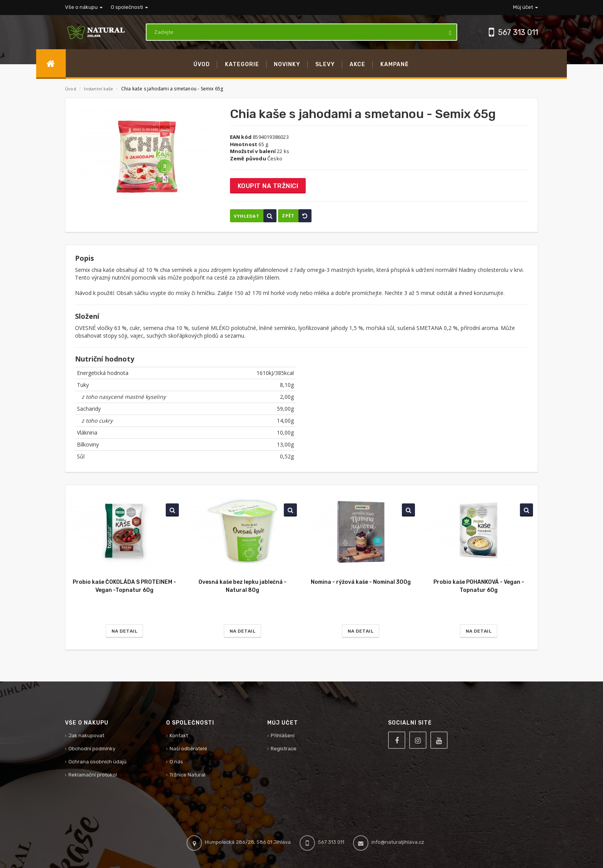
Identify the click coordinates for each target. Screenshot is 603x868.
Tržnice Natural (187, 775)
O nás (176, 762)
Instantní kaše (99, 89)
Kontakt (179, 736)
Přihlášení (283, 736)
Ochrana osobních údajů (97, 762)
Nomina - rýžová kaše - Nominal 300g (361, 582)
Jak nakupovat (86, 736)
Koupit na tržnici (268, 186)
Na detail (125, 631)
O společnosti (129, 7)
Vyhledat (255, 216)
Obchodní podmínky (92, 749)
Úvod (71, 89)
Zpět (297, 216)
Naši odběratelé (188, 749)
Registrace (284, 749)
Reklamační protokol (93, 775)
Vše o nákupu (84, 7)
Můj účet (526, 7)
